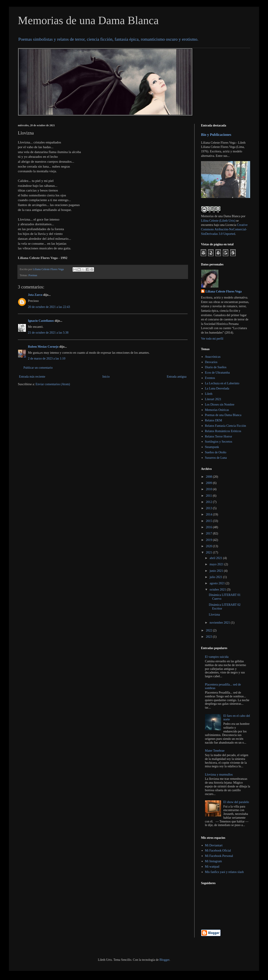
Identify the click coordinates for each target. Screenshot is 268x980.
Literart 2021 (213, 399)
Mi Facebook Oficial (218, 851)
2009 (209, 483)
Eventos (210, 378)
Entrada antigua (177, 377)
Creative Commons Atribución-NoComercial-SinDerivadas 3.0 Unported (224, 229)
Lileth (209, 394)
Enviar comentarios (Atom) (53, 384)
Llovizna (214, 615)
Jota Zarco (35, 295)
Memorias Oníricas (217, 410)
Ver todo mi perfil (212, 339)
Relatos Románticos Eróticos (223, 431)
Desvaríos (211, 362)
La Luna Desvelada (217, 388)
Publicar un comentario (38, 368)
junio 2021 (217, 571)
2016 (209, 527)
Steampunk (212, 447)
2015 (209, 521)
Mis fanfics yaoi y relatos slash (224, 872)
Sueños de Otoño (216, 452)
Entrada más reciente (32, 377)
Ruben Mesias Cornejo (43, 347)
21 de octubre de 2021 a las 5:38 (48, 333)
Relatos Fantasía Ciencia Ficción (226, 426)
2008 (209, 477)
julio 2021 (216, 577)
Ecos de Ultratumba (217, 373)
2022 (209, 630)
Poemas (33, 275)
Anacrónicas (213, 357)
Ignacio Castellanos (41, 321)
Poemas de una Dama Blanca (223, 415)
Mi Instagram (214, 861)
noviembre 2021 (220, 623)
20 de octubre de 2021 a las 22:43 (49, 307)
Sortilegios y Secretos (219, 442)
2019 (209, 540)
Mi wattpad (212, 867)
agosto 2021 (218, 583)
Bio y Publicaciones (216, 135)
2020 (209, 546)
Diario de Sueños (216, 367)
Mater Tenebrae (215, 751)
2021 (209, 552)
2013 (209, 508)
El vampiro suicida (217, 657)
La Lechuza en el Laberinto (222, 383)
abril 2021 (216, 558)
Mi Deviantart (214, 845)
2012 (209, 502)
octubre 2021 (218, 590)
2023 (209, 637)
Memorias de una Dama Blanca (88, 20)
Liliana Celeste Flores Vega (224, 291)
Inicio (106, 377)
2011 (209, 496)
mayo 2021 (217, 564)
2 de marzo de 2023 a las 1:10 (47, 359)
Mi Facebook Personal (219, 856)
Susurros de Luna (216, 458)
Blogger (164, 960)
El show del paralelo (236, 802)
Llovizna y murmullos (219, 775)
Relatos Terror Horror (219, 436)
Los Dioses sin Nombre (220, 405)
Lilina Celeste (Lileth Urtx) (218, 221)
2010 (209, 489)
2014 (209, 514)
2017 (209, 533)
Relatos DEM (214, 420)
